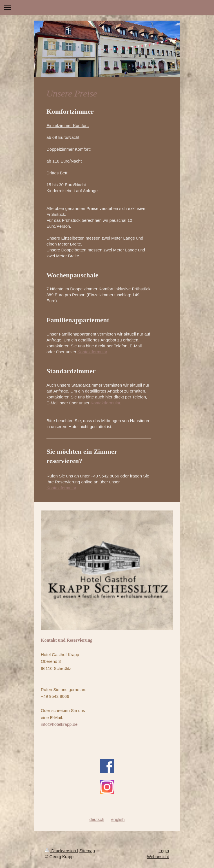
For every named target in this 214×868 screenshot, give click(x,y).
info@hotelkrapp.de (59, 724)
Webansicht (158, 857)
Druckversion (61, 851)
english (118, 819)
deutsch (97, 819)
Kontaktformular (92, 352)
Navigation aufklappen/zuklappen (107, 7)
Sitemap (87, 851)
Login (164, 851)
